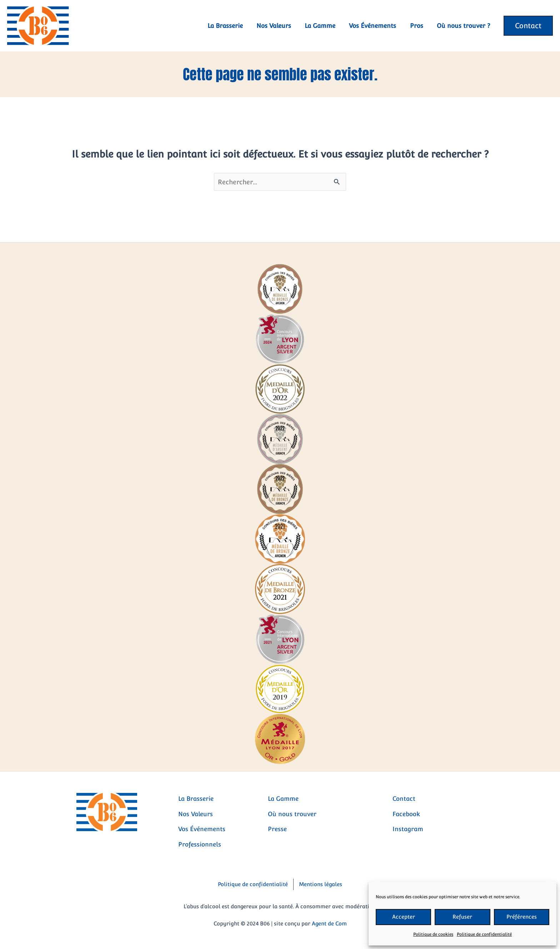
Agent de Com (329, 923)
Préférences (522, 917)
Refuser (462, 917)
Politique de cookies (433, 934)
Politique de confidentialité (484, 934)
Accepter (404, 917)
